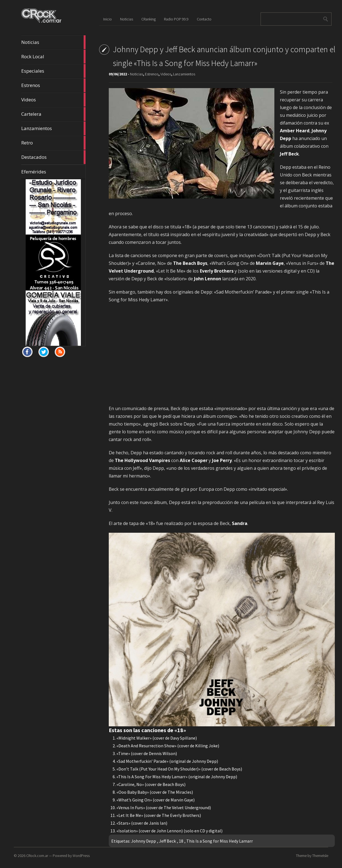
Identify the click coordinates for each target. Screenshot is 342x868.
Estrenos (53, 85)
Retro (53, 143)
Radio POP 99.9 (176, 19)
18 (181, 841)
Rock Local (53, 57)
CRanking (149, 19)
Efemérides (34, 172)
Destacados (53, 157)
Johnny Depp (144, 841)
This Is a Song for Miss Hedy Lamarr (220, 841)
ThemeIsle (320, 856)
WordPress (81, 856)
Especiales (53, 71)
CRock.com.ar (37, 856)
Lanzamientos (53, 128)
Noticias (53, 42)
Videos (53, 100)
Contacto (204, 19)
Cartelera (53, 114)
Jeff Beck (167, 841)
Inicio (108, 19)
